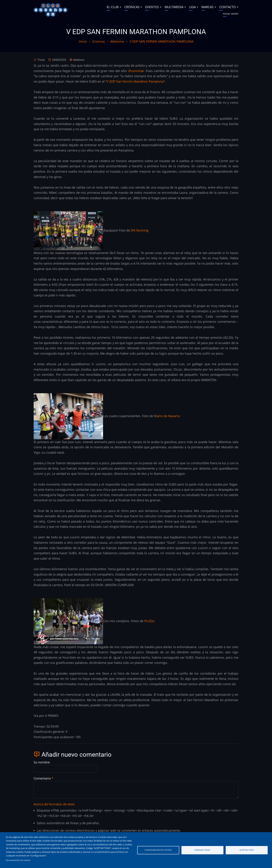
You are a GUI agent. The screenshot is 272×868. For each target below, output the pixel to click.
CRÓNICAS (132, 7)
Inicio (83, 41)
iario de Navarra (168, 416)
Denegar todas (202, 850)
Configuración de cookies (158, 850)
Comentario (42, 778)
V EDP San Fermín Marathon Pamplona (135, 81)
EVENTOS (152, 7)
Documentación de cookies (18, 860)
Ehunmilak (136, 71)
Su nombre (42, 762)
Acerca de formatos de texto (54, 804)
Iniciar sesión (231, 14)
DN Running (140, 230)
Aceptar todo (247, 850)
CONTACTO (228, 7)
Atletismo (117, 41)
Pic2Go (149, 621)
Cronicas (99, 41)
